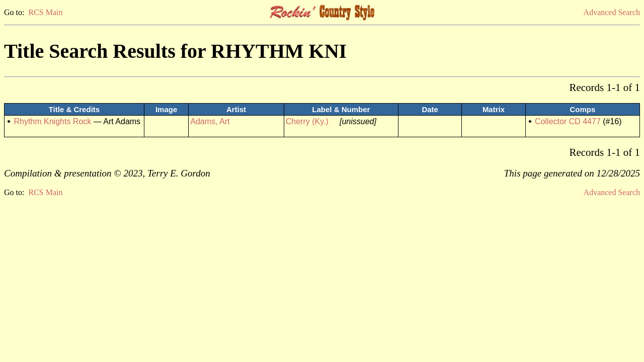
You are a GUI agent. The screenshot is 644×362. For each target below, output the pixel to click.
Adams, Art (210, 121)
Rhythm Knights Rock (52, 121)
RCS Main (45, 12)
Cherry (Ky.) (307, 121)
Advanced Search (612, 12)
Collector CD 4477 (568, 121)
